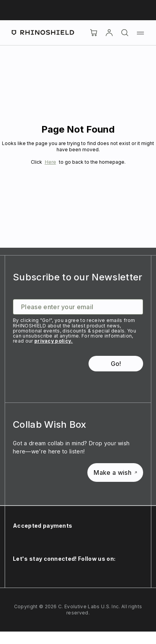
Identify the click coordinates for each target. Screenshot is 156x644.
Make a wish (115, 472)
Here (51, 162)
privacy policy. (54, 341)
